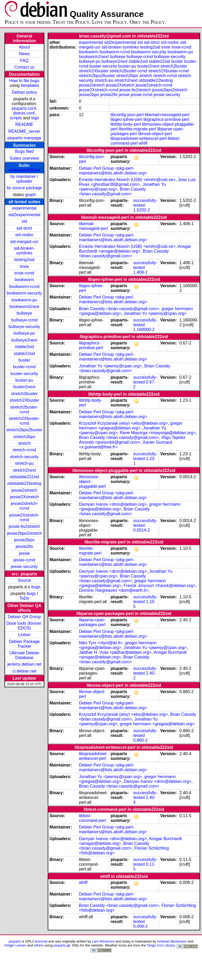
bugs (36, 587)
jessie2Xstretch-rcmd (24, 517)
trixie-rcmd (24, 273)
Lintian (24, 635)
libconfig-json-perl (127, 115)
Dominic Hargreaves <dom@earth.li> (114, 590)
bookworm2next (24, 307)
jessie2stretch (24, 490)
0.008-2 (140, 926)
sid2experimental (24, 215)
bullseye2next (24, 340)
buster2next (24, 387)
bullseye (24, 313)
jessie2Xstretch (24, 497)
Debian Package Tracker (24, 644)
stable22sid (24, 354)
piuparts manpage (24, 138)
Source (24, 580)
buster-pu (24, 380)
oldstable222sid (24, 170)
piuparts (15, 941)
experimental (24, 208)
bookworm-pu (24, 300)
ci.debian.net (24, 671)
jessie (24, 553)
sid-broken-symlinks (24, 251)
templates (30, 85)
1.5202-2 (141, 210)
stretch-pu (24, 463)
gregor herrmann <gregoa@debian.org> (131, 426)
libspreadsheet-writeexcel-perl (139, 138)
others (39, 945)
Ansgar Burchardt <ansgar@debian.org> (135, 249)
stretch (24, 443)
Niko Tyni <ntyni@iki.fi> (101, 643)
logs (35, 118)
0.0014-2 (141, 530)
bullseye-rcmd (24, 320)
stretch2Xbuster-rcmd (24, 421)
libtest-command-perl (92, 818)
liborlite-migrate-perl (137, 129)
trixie (24, 266)
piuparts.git (62, 945)
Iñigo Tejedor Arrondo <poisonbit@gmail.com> (132, 440)
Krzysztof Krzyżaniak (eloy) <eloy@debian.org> (123, 423)
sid (24, 221)
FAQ (24, 61)
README (24, 124)
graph (30, 195)
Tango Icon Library (161, 945)
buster (24, 360)
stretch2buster (24, 394)
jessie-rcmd (24, 560)
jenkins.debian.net (24, 664)
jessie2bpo (24, 540)
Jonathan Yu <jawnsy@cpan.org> (155, 313)
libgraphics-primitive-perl (166, 119)
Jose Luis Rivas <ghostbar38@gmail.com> (137, 182)
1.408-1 (140, 272)
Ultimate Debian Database (24, 655)
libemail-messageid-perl (167, 115)
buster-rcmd (24, 367)
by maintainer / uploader (24, 179)
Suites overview (24, 158)
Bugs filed (24, 151)
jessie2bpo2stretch (24, 533)
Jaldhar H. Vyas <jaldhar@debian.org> (115, 652)
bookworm (24, 280)
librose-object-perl (155, 134)
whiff (143, 143)
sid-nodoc (24, 235)
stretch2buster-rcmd (24, 409)
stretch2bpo (24, 437)
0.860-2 (140, 740)
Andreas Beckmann (172, 941)
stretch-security (24, 457)
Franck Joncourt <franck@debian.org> (159, 586)
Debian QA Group (24, 617)
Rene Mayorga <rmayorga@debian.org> (158, 433)
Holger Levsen (15, 945)
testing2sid (24, 260)
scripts (16, 118)
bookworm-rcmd (24, 287)
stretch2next (24, 470)
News (24, 54)
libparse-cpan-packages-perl (92, 622)
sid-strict (25, 228)
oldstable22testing (24, 483)
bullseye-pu (24, 333)
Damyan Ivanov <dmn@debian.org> (113, 504)
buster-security (24, 374)
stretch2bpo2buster (24, 430)
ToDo (24, 598)
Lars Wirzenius (103, 941)
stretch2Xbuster (24, 400)
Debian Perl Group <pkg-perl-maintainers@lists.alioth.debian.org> (113, 171)
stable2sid (24, 347)
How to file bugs (24, 81)
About (24, 47)
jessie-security (24, 567)
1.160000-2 (144, 330)
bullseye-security (24, 327)
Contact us (24, 67)
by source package (24, 188)
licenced (41, 941)
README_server (24, 131)
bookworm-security (24, 293)
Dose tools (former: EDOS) (24, 626)
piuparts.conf (24, 108)
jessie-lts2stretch (24, 526)
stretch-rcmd (24, 450)
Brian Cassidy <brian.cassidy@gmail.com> (112, 191)
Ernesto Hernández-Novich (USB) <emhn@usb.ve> (127, 180)
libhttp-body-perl (126, 124)
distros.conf (24, 113)
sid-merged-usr (24, 242)
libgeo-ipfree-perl (126, 119)
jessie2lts (24, 546)
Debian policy (24, 92)
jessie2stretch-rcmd (24, 506)
